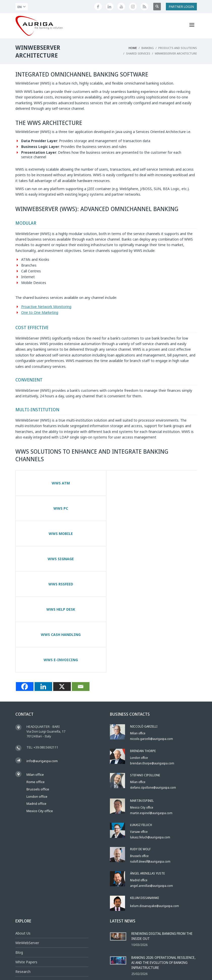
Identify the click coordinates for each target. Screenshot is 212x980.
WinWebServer (27, 842)
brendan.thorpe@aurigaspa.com (152, 662)
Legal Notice (100, 964)
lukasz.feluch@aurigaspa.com (150, 736)
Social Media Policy (180, 964)
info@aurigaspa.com (42, 660)
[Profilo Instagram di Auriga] (133, 7)
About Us (23, 832)
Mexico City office (40, 710)
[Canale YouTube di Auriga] (121, 7)
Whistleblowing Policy (149, 964)
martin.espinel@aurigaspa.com (151, 712)
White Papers (26, 861)
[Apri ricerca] (157, 7)
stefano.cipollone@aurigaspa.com (153, 687)
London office (37, 695)
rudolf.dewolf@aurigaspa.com (150, 760)
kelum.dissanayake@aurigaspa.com (155, 805)
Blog (19, 851)
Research (23, 871)
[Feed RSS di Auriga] (144, 7)
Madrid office (36, 703)
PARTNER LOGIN (181, 7)
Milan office (35, 674)
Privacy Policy (121, 964)
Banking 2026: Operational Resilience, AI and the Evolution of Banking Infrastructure (163, 861)
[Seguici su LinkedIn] (110, 7)
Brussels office (38, 688)
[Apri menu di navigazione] (192, 26)
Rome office (36, 681)
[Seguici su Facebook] (98, 7)
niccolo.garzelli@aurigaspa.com (152, 638)
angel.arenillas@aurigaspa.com (152, 785)
